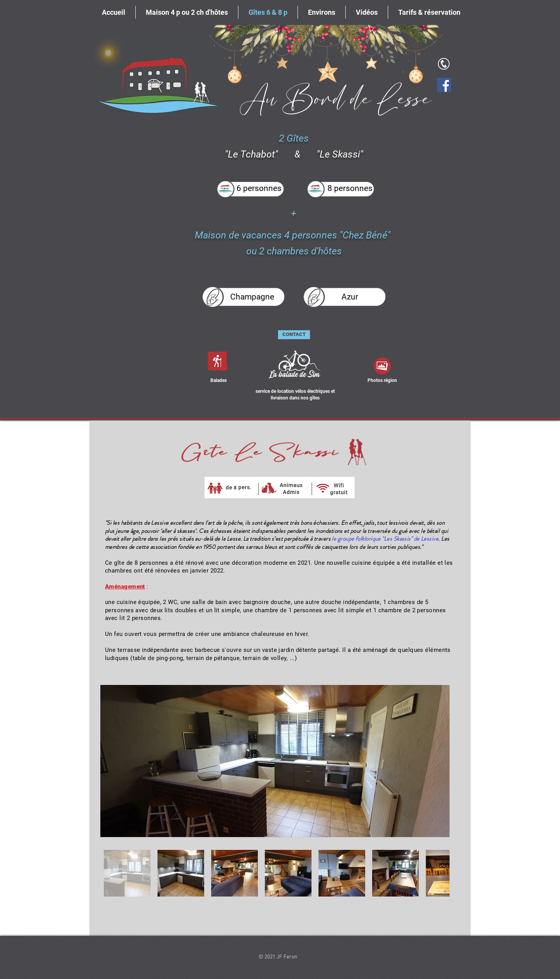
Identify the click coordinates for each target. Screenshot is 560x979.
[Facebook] (444, 85)
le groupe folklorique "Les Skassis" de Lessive (385, 539)
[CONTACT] (294, 335)
